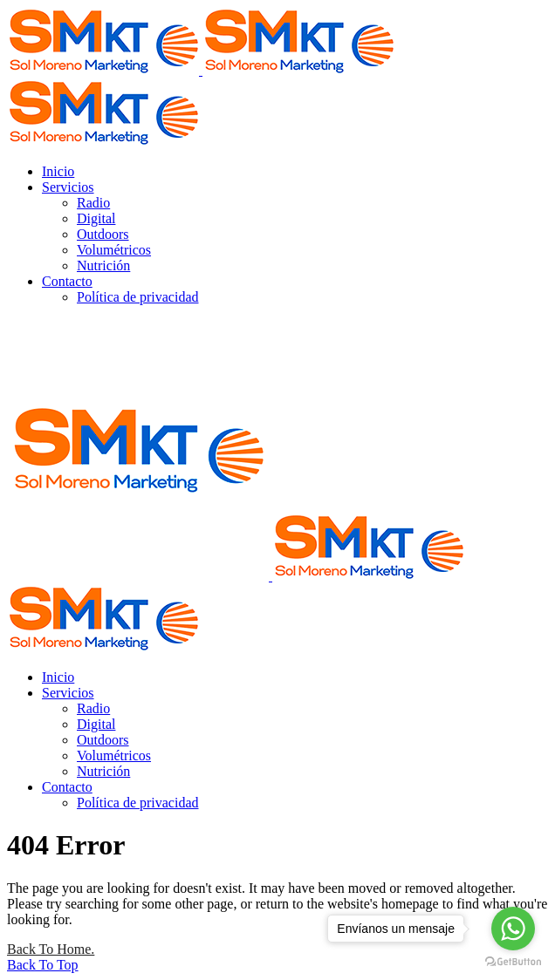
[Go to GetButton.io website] (513, 962)
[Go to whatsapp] (513, 929)
